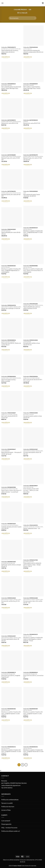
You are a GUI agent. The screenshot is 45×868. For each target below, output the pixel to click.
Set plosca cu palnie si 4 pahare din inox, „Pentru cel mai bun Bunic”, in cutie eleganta (33, 270)
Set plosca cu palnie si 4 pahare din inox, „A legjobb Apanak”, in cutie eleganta (11, 713)
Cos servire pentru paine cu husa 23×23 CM (33, 417)
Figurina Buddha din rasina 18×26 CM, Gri (11, 233)
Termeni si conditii (7, 803)
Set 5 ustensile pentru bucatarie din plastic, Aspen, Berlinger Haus (11, 88)
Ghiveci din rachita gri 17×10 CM (11, 308)
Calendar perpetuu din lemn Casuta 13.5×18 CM (11, 528)
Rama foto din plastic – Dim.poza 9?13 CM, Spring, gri (11, 453)
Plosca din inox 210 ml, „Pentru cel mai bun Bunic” (11, 344)
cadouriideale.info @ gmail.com (11, 785)
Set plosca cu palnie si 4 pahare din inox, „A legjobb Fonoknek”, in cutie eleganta (11, 751)
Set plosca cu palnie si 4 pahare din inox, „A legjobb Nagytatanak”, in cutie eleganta (11, 270)
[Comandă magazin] (22, 18)
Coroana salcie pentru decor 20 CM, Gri (10, 640)
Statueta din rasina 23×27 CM (32, 123)
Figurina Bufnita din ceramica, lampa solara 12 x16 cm (10, 51)
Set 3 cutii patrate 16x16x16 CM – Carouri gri (33, 380)
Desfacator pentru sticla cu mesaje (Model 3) (11, 566)
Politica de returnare (8, 807)
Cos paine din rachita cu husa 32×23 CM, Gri (32, 344)
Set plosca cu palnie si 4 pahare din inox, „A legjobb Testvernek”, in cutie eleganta (33, 751)
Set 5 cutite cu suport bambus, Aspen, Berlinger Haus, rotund (32, 88)
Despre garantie (6, 824)
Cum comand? (6, 821)
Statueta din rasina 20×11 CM (10, 123)
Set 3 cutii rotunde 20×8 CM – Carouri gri (10, 417)
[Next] (26, 765)
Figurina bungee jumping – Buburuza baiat (9, 380)
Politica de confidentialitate (10, 800)
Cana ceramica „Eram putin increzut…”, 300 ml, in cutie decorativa (31, 490)
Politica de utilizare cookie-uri (11, 831)
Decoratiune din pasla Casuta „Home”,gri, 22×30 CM (32, 195)
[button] (2, 3)
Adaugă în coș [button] (6, 57)
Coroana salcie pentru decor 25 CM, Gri (32, 453)
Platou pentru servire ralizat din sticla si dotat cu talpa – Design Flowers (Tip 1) (32, 565)
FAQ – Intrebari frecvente (9, 828)
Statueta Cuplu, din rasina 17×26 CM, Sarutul (33, 159)
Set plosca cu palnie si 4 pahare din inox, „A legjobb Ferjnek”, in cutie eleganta (33, 713)
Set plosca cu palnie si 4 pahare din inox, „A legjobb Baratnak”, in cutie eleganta (33, 232)
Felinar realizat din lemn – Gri (32, 528)
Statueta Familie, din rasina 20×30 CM (11, 195)
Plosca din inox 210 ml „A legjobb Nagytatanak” (11, 676)
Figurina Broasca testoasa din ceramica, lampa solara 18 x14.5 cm (33, 51)
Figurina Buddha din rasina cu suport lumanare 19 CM (32, 308)
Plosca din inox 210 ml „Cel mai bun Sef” (33, 676)
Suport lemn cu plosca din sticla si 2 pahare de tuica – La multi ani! (11, 491)
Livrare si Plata (6, 810)
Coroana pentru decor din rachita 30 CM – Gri (33, 602)
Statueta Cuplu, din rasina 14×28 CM (11, 159)
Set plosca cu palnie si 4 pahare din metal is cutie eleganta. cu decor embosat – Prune (33, 639)
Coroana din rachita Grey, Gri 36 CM (10, 602)
